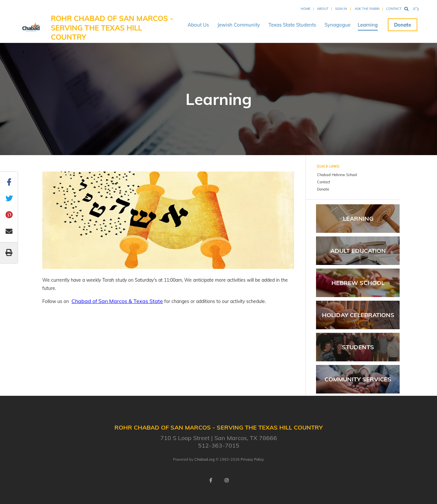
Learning (368, 25)
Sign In (341, 9)
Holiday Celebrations (358, 315)
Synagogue (338, 25)
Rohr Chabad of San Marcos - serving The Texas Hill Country (112, 28)
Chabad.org (205, 459)
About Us (198, 25)
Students (358, 347)
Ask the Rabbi (367, 9)
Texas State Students (292, 25)
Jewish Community (239, 25)
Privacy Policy (252, 459)
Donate (403, 25)
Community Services (358, 379)
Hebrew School (358, 283)
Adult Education (358, 251)
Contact (394, 9)
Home (306, 9)
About (323, 9)
